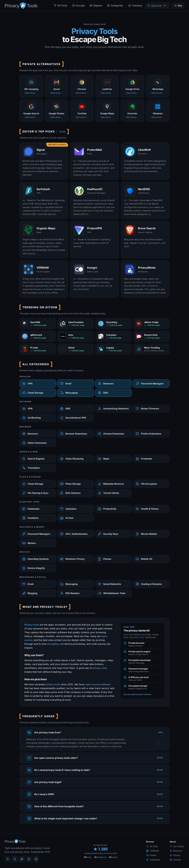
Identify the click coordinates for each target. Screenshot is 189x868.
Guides (151, 855)
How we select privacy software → (139, 694)
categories (100, 857)
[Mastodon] (22, 859)
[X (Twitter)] (15, 859)
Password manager (138, 669)
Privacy (175, 855)
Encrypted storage (138, 686)
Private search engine (139, 651)
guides (113, 857)
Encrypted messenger (140, 660)
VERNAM (152, 851)
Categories (115, 5)
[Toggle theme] (178, 6)
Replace (96, 5)
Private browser (137, 643)
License (175, 860)
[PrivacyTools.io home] (21, 6)
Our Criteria (177, 846)
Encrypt (78, 5)
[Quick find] (157, 6)
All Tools (60, 5)
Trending (135, 5)
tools (88, 857)
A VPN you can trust (139, 677)
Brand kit (176, 851)
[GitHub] (29, 859)
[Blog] (8, 859)
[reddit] (36, 859)
